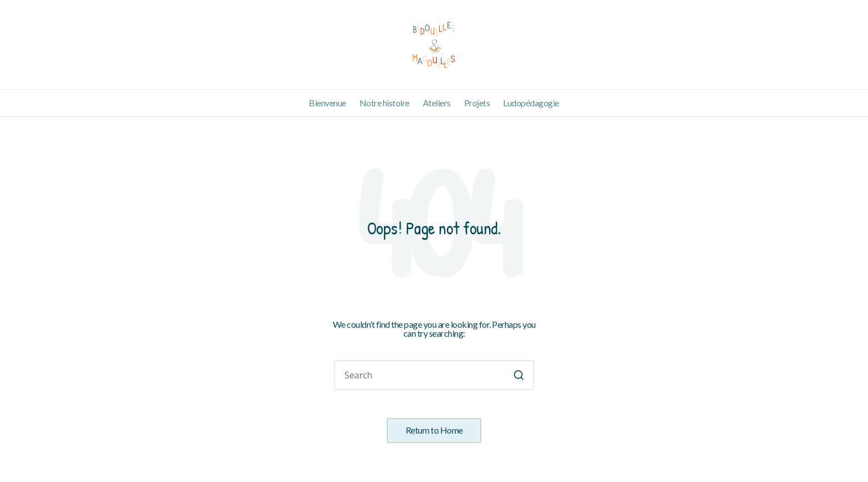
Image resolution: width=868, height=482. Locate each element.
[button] (519, 375)
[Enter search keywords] (434, 375)
